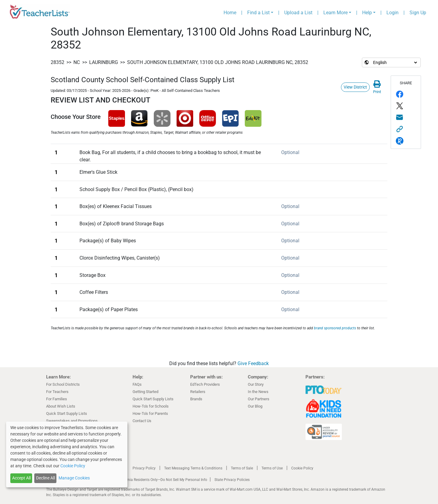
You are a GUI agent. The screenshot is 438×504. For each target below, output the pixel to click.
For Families (57, 399)
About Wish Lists (61, 406)
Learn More (335, 13)
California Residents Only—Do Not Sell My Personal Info (162, 480)
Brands (196, 399)
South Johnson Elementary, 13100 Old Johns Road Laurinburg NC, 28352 (218, 62)
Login (393, 13)
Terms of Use (272, 468)
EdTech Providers (205, 384)
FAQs (137, 384)
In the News (258, 392)
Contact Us (142, 421)
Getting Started (145, 392)
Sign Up (418, 13)
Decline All (45, 478)
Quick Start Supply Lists (67, 413)
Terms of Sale (242, 468)
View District (355, 87)
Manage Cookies (74, 478)
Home (230, 13)
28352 (57, 62)
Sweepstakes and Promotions (72, 421)
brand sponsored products (335, 328)
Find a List (258, 13)
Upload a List (298, 13)
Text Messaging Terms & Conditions (193, 468)
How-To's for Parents (150, 413)
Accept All (21, 478)
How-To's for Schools (151, 406)
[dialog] (67, 454)
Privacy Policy (144, 468)
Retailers (198, 392)
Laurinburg (104, 62)
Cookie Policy (302, 468)
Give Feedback (253, 363)
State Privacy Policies (232, 480)
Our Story (256, 384)
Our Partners (259, 399)
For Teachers (57, 392)
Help (367, 13)
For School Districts (63, 384)
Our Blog (255, 406)
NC (77, 62)
